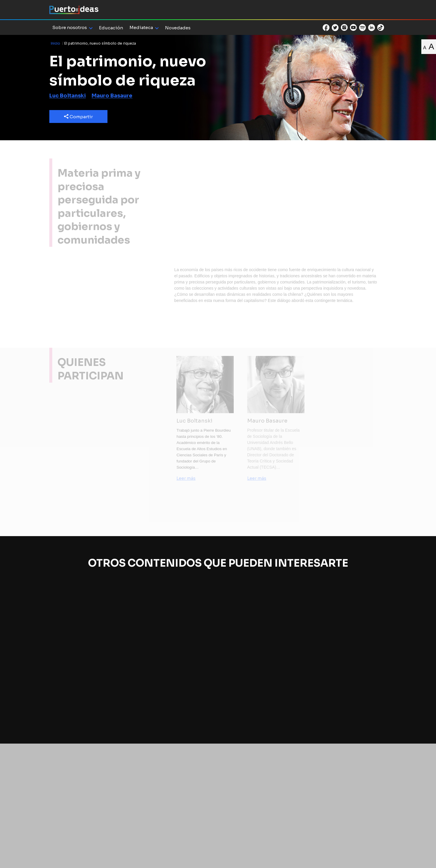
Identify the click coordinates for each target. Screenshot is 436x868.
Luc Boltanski (68, 96)
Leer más (186, 478)
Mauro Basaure (112, 96)
